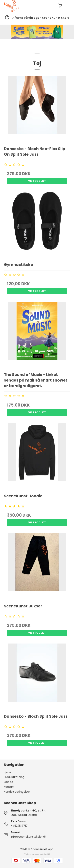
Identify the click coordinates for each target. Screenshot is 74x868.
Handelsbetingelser (17, 792)
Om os (8, 782)
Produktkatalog (14, 777)
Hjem (7, 772)
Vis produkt (37, 181)
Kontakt (9, 787)
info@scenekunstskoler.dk (29, 837)
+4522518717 (19, 826)
